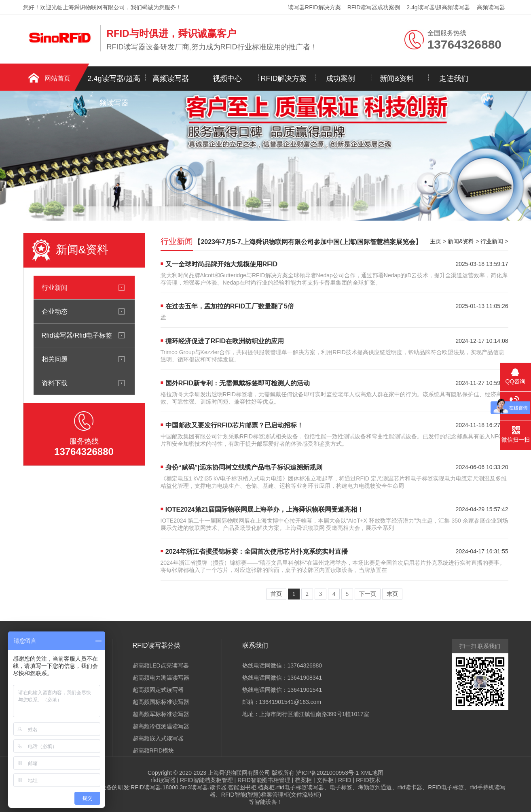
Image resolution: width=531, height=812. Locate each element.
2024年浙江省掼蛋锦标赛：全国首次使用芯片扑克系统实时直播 (257, 552)
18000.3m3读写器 (185, 787)
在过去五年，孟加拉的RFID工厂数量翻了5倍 (230, 306)
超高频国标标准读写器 (161, 702)
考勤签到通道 (375, 787)
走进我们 (454, 79)
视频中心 (227, 79)
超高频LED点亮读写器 (161, 665)
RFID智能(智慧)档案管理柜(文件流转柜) (271, 795)
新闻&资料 (397, 79)
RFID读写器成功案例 (374, 7)
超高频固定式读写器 (158, 690)
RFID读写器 (146, 787)
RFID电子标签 (446, 787)
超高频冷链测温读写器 (161, 726)
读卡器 (218, 787)
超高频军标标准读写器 (161, 714)
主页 (436, 241)
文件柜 (325, 780)
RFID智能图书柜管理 (264, 780)
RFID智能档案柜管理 (206, 780)
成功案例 (341, 79)
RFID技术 (368, 780)
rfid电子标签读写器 (300, 787)
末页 (392, 594)
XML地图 (372, 773)
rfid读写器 (163, 780)
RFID (345, 780)
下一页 (368, 594)
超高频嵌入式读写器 (158, 738)
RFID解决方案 (284, 79)
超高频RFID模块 (153, 750)
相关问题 (55, 359)
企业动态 (55, 311)
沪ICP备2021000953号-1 (328, 773)
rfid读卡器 (410, 787)
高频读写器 (491, 7)
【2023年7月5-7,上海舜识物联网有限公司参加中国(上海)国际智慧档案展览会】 (308, 242)
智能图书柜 (242, 787)
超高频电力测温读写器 (161, 678)
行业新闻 (55, 287)
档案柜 (303, 780)
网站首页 (57, 78)
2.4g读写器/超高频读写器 (438, 7)
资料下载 (55, 383)
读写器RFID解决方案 (314, 7)
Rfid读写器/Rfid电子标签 (77, 335)
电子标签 (341, 787)
